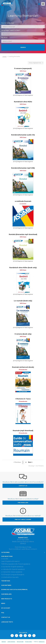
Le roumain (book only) (23, 301)
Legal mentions (11, 642)
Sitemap (4, 642)
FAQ (3, 613)
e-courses (5, 559)
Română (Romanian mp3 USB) (23, 168)
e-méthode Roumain (23, 201)
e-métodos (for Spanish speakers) (13, 569)
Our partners (6, 585)
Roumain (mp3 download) (23, 431)
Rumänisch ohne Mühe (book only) (23, 268)
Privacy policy (29, 642)
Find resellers (23, 503)
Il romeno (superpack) (23, 68)
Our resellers (6, 594)
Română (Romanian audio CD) (23, 135)
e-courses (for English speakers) (12, 567)
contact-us (23, 486)
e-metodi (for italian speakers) (12, 572)
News (3, 603)
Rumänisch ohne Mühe (23, 102)
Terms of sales (20, 642)
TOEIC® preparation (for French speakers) (16, 564)
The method (6, 581)
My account (6, 608)
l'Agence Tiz (42, 642)
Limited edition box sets (10, 577)
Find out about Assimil (23, 519)
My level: (4, 38)
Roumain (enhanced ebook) (23, 367)
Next (30, 462)
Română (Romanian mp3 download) (23, 234)
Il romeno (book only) (23, 334)
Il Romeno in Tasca (23, 399)
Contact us (6, 617)
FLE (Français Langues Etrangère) (13, 575)
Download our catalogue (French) (14, 590)
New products (7, 599)
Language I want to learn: (11, 30)
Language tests (7, 622)
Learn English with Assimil (10, 561)
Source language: (8, 23)
